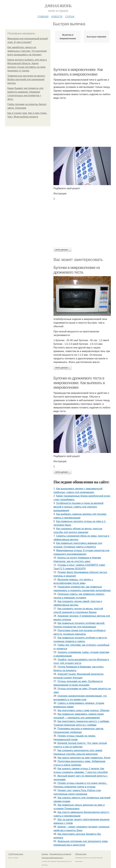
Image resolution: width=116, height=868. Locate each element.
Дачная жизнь (58, 6)
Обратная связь (81, 854)
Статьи (70, 16)
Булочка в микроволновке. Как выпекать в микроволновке (78, 72)
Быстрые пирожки (97, 37)
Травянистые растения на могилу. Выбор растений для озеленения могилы (26, 79)
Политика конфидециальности (52, 858)
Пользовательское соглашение (60, 854)
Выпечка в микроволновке (68, 37)
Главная (43, 16)
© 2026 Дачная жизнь (16, 854)
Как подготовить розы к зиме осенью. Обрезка (83, 710)
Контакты (45, 854)
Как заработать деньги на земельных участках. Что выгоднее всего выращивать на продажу (27, 51)
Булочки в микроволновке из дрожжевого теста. (77, 270)
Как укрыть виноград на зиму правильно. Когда (84, 758)
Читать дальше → (63, 250)
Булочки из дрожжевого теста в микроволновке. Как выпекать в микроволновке (79, 383)
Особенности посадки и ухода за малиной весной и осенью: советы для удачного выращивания (78, 507)
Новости (57, 16)
